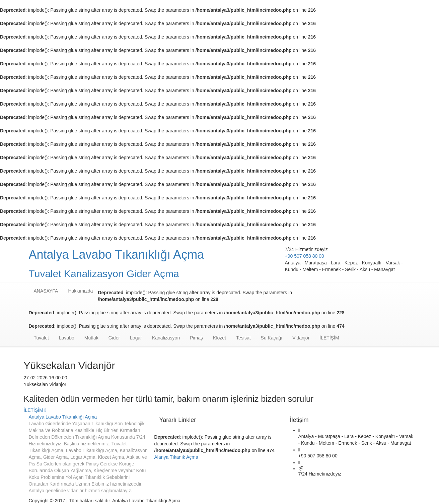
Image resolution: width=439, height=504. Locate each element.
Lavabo (67, 338)
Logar (136, 338)
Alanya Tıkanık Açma (176, 457)
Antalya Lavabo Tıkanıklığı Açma (63, 417)
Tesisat (243, 338)
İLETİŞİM (329, 338)
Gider (114, 338)
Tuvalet (41, 338)
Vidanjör (301, 338)
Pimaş (196, 338)
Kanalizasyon (166, 338)
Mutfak (91, 338)
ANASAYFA (46, 291)
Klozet (219, 338)
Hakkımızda (80, 291)
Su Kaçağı (272, 338)
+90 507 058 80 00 (305, 256)
